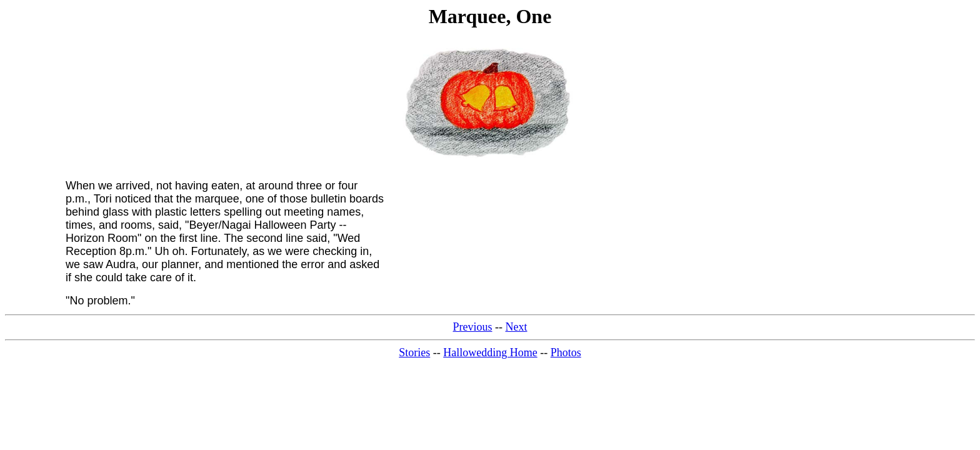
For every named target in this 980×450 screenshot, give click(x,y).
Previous (473, 327)
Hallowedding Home (490, 352)
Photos (566, 352)
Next (517, 327)
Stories (414, 352)
